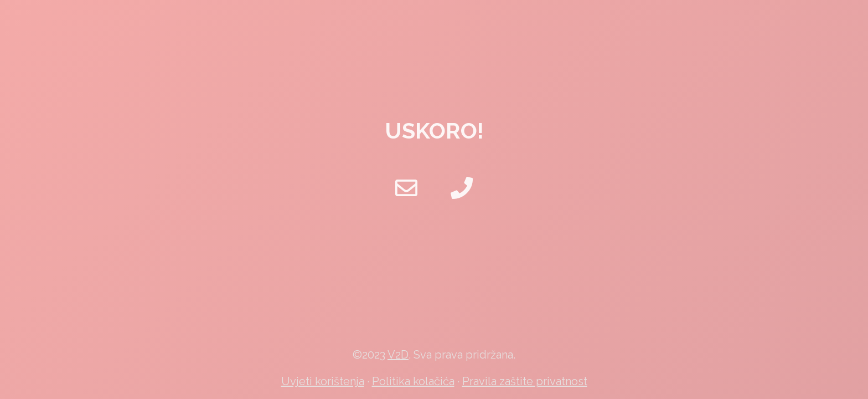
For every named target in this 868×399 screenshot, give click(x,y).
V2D (398, 355)
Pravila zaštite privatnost (525, 381)
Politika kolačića (413, 381)
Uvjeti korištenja (323, 381)
